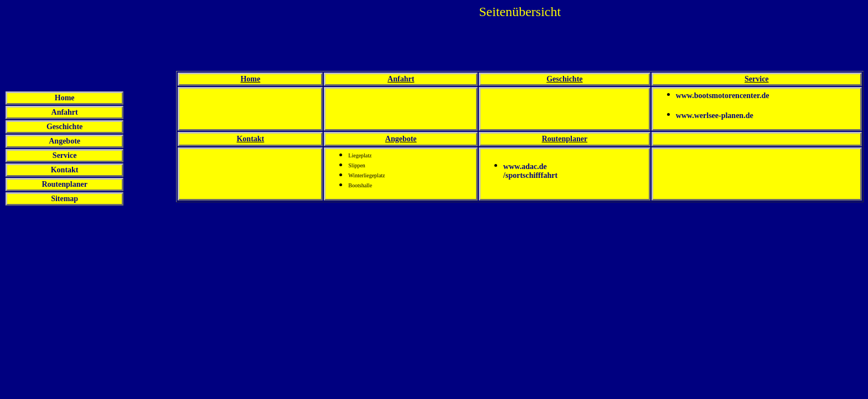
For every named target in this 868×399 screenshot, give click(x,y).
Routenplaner (64, 184)
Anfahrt (65, 112)
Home (65, 98)
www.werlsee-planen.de (715, 115)
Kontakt (65, 170)
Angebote (64, 141)
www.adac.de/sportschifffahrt (530, 170)
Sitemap (64, 199)
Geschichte (64, 127)
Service (65, 155)
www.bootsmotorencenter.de (723, 96)
